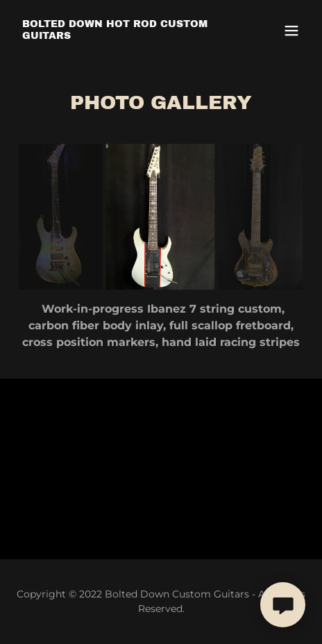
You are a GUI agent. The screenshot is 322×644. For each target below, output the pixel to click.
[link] (118, 35)
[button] (291, 31)
